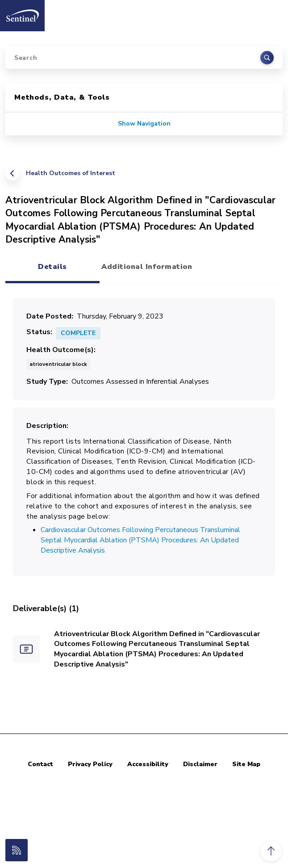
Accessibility (148, 764)
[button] (271, 851)
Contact (40, 764)
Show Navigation (144, 124)
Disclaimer (200, 764)
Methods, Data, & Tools (62, 97)
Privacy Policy (90, 764)
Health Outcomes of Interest (71, 173)
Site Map (246, 764)
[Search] (144, 58)
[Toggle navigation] (271, 13)
